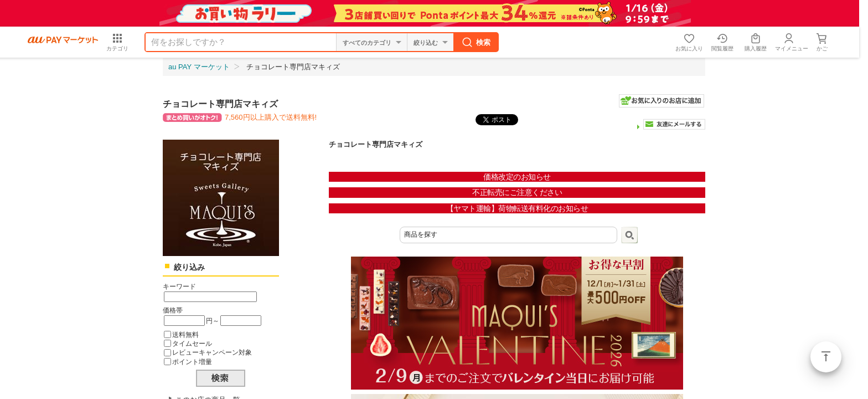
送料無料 (185, 334)
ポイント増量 (192, 362)
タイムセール (192, 343)
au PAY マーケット (199, 67)
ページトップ (826, 357)
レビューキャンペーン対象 (212, 352)
